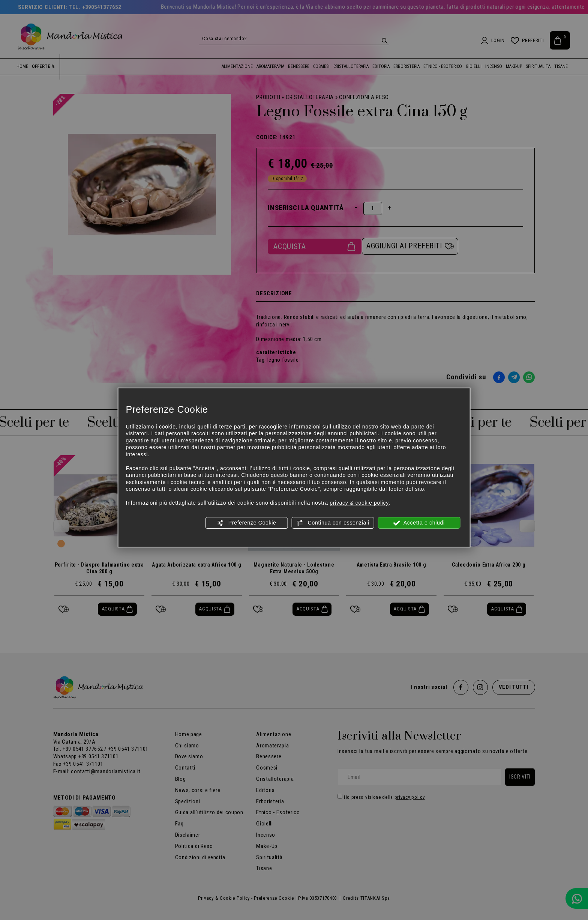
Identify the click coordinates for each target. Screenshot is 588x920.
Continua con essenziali (333, 523)
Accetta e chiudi (419, 523)
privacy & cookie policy (359, 503)
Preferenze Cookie (246, 523)
